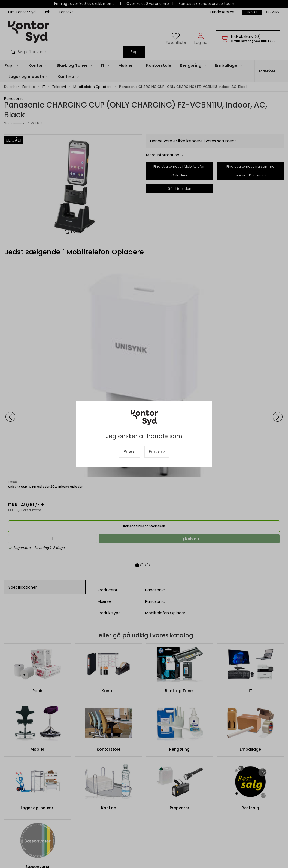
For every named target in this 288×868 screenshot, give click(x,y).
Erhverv (157, 452)
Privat (130, 452)
